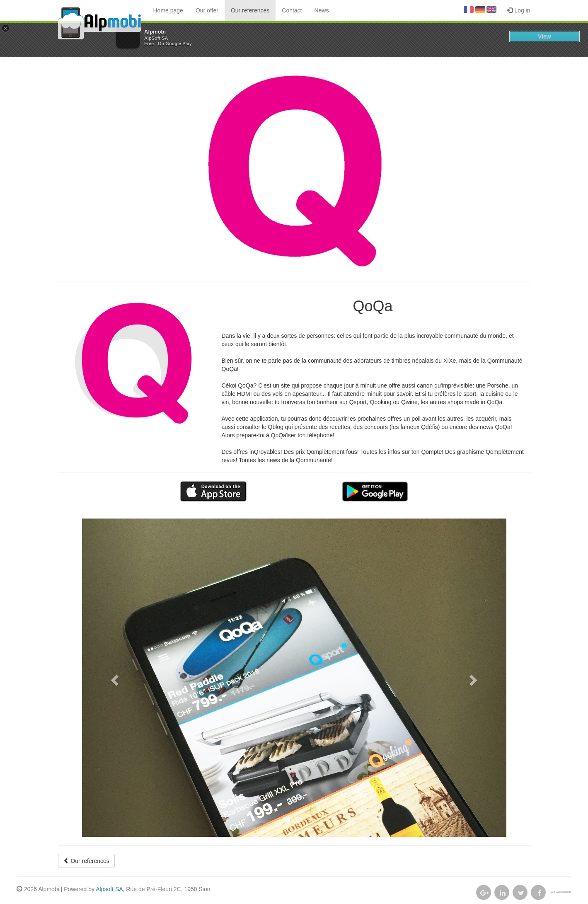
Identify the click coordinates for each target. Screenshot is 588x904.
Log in (518, 10)
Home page (168, 10)
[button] (114, 678)
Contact (292, 10)
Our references (250, 10)
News (322, 10)
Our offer (207, 10)
